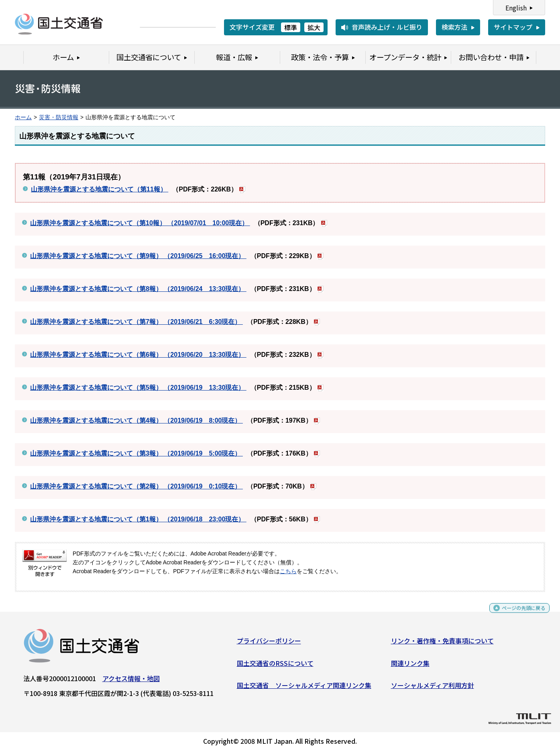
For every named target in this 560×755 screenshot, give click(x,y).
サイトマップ (513, 27)
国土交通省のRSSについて (275, 666)
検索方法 (454, 27)
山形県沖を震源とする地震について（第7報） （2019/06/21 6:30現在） (136, 322)
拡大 (314, 27)
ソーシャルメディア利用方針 (433, 688)
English (516, 8)
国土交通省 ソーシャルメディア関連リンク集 (304, 688)
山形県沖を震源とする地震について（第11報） (100, 189)
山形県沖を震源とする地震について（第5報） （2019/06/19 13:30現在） (138, 388)
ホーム (23, 117)
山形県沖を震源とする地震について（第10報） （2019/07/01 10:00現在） (140, 223)
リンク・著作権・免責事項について (442, 644)
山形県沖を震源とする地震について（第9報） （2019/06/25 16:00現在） (138, 256)
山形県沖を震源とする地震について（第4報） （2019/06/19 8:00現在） (136, 420)
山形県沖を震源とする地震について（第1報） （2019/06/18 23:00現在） (138, 519)
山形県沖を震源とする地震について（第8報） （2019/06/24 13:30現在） (138, 289)
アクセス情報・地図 (131, 682)
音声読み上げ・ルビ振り (387, 27)
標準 (291, 27)
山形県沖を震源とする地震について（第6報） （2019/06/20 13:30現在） (138, 355)
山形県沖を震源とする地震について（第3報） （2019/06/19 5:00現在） (136, 453)
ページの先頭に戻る (517, 615)
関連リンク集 (410, 666)
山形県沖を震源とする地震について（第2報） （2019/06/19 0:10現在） (136, 486)
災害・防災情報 (59, 117)
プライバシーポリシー (269, 644)
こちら (288, 571)
